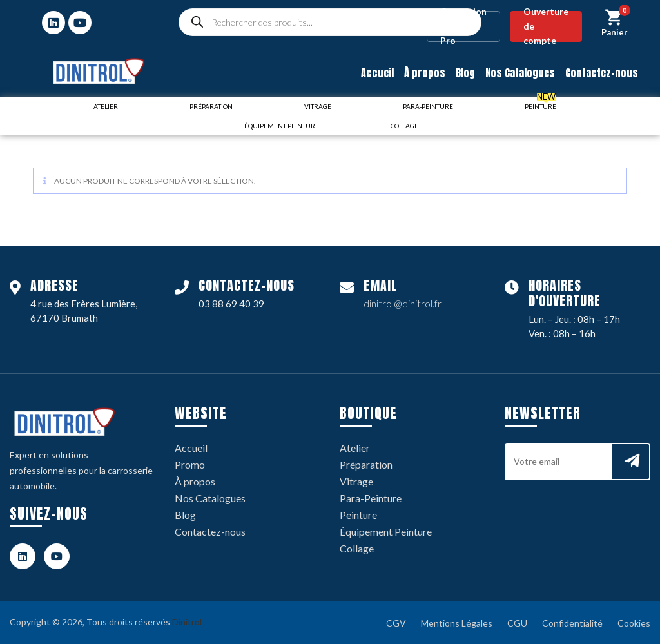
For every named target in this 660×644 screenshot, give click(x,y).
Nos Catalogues (520, 73)
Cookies (634, 623)
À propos (425, 73)
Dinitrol (187, 622)
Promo (190, 464)
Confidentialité (572, 623)
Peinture (358, 515)
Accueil (377, 73)
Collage (357, 548)
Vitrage (356, 481)
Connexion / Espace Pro (463, 26)
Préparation (366, 464)
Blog (465, 73)
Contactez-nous (602, 73)
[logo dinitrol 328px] (99, 71)
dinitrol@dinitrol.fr (403, 304)
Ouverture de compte (546, 26)
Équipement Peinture (386, 532)
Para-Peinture (371, 498)
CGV (396, 623)
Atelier (355, 448)
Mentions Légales (457, 623)
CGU (517, 623)
